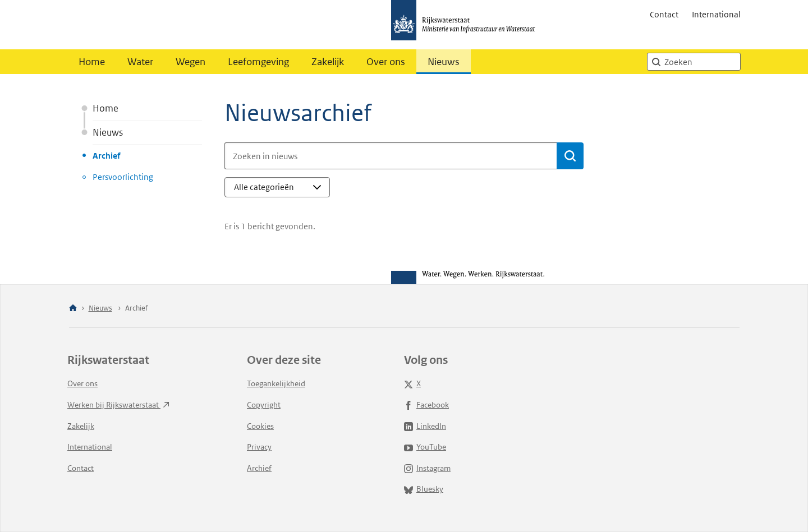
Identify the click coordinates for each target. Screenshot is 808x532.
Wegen (190, 62)
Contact (664, 14)
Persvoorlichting (123, 177)
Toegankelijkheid (276, 383)
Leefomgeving (258, 62)
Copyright (264, 405)
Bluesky (424, 489)
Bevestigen (574, 155)
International (716, 14)
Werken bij (118, 405)
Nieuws (444, 62)
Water (140, 62)
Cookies (260, 426)
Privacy (259, 447)
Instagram (427, 468)
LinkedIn (425, 426)
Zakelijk (328, 62)
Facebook (426, 405)
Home (92, 62)
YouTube (425, 447)
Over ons (386, 62)
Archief (106, 156)
